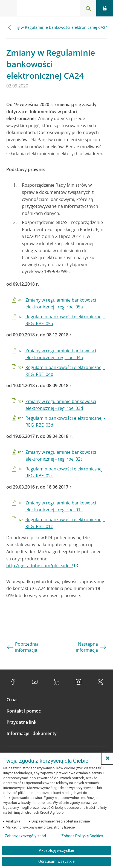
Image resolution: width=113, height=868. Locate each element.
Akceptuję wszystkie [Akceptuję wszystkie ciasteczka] (57, 850)
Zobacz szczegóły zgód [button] (25, 836)
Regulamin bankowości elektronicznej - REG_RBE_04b (65, 371)
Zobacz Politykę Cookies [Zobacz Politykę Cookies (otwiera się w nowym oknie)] (82, 836)
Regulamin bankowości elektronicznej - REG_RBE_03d (65, 422)
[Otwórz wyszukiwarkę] (88, 8)
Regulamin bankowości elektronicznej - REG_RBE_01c (65, 523)
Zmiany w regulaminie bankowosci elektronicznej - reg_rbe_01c (61, 506)
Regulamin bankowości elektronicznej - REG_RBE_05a (65, 320)
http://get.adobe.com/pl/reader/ (40, 566)
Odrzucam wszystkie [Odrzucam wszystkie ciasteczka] (57, 861)
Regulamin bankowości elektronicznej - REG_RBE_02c (65, 472)
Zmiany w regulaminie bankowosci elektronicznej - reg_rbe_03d (61, 405)
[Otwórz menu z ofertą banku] (8, 8)
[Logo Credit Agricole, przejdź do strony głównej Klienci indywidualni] (37, 9)
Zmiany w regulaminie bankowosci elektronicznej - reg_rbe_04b (61, 354)
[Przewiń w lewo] (10, 27)
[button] (108, 758)
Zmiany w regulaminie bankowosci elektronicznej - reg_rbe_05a (61, 303)
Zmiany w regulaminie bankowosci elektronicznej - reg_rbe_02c (61, 456)
